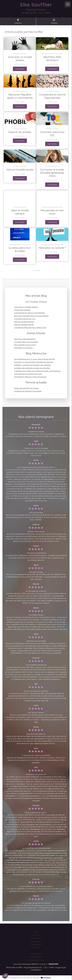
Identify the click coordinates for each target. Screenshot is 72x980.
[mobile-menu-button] (68, 4)
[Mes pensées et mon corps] (52, 197)
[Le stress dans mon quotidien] (20, 235)
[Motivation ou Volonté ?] (52, 235)
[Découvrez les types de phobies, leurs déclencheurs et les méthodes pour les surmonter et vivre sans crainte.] (20, 119)
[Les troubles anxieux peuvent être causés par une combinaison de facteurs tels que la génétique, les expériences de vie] (20, 44)
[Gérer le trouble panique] (20, 197)
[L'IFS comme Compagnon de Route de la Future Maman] (52, 44)
